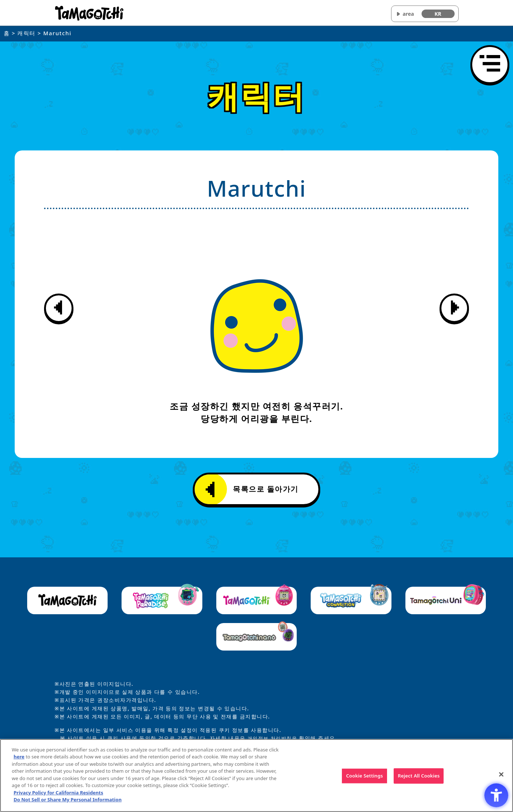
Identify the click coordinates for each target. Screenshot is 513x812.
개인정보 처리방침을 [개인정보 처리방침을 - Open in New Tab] (274, 738)
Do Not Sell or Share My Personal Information (68, 800)
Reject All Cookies (419, 776)
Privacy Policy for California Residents (58, 793)
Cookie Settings (364, 776)
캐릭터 (26, 33)
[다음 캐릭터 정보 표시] (454, 308)
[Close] (501, 775)
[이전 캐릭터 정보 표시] (59, 308)
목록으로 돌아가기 (252, 489)
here (19, 757)
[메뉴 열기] (490, 65)
